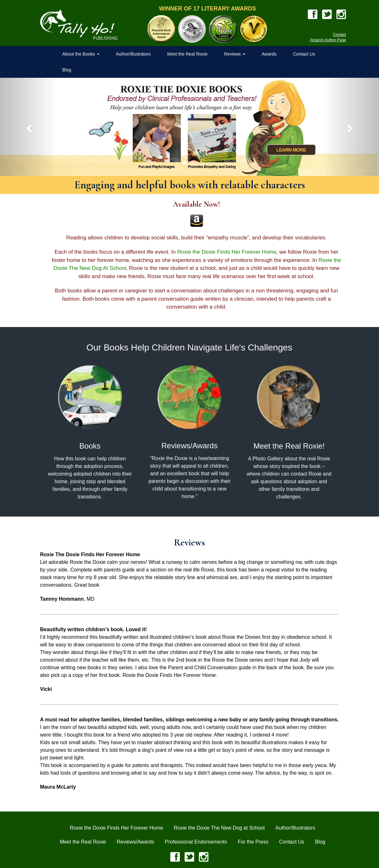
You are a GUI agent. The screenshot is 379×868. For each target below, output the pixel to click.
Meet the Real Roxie (187, 54)
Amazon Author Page (328, 40)
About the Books (81, 54)
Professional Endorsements (196, 842)
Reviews (235, 54)
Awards (269, 54)
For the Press (253, 842)
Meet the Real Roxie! (289, 446)
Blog (67, 70)
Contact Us (304, 54)
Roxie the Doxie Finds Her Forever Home (227, 252)
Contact (339, 35)
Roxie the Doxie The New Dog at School (219, 828)
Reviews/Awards (189, 446)
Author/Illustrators (133, 54)
